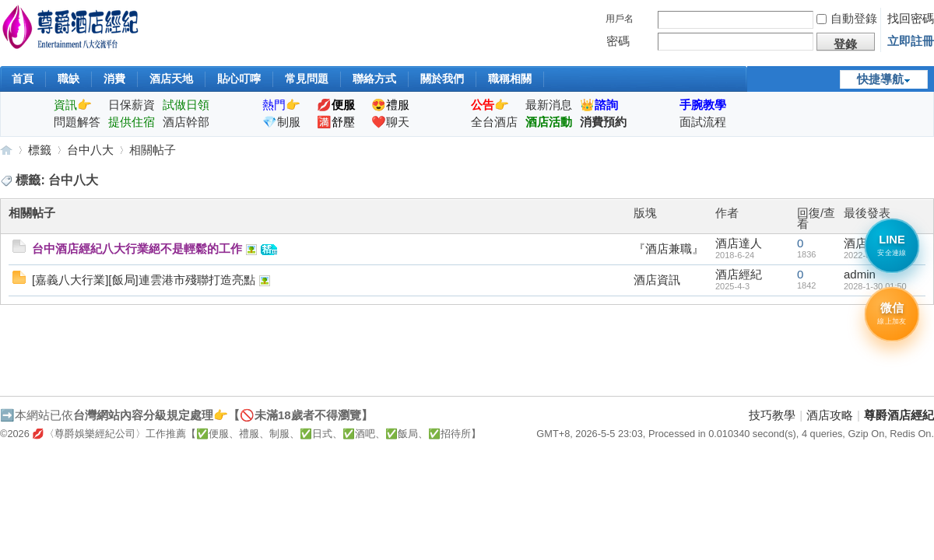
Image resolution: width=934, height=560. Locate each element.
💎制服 (281, 122)
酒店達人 (739, 243)
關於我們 (442, 79)
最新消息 (549, 105)
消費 (114, 79)
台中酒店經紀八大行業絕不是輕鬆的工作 (137, 248)
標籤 (40, 150)
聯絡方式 (374, 79)
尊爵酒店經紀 (6, 150)
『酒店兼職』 (669, 248)
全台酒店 (494, 122)
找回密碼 (911, 18)
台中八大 (90, 150)
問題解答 (77, 122)
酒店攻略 (830, 415)
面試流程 (703, 122)
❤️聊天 (390, 122)
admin (860, 274)
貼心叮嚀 (239, 79)
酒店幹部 (186, 122)
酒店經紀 (739, 274)
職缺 (68, 79)
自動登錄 (847, 18)
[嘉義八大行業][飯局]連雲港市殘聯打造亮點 (144, 280)
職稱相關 (510, 79)
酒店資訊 (657, 280)
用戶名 (620, 19)
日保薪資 (132, 105)
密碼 (618, 41)
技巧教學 (772, 415)
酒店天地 (171, 79)
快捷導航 (880, 79)
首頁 (23, 79)
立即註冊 (911, 41)
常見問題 (307, 79)
